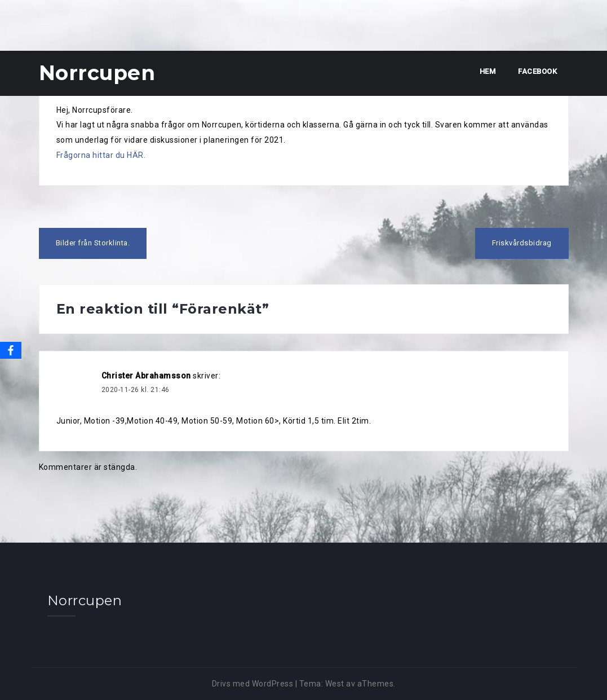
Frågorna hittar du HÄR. (101, 155)
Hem (488, 71)
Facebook (537, 71)
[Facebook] (11, 350)
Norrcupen (97, 73)
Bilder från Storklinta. (93, 243)
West (335, 684)
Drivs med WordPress (253, 684)
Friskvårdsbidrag (522, 243)
